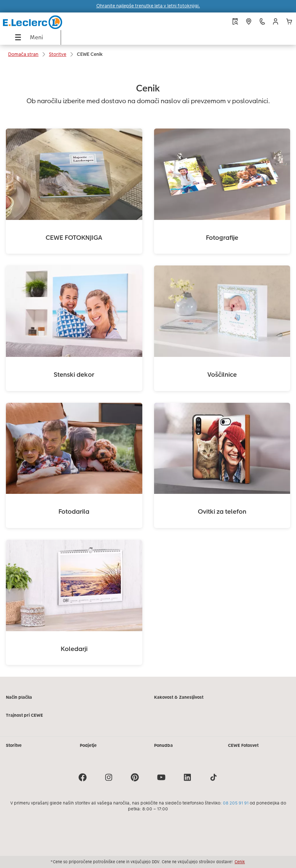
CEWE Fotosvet (243, 745)
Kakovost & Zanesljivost (179, 697)
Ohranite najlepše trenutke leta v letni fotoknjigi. (148, 6)
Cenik (240, 862)
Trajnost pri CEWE (24, 715)
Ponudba (163, 745)
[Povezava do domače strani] (56, 21)
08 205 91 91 (236, 803)
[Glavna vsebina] (148, 370)
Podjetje (88, 745)
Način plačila (19, 697)
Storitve (14, 745)
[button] (276, 21)
